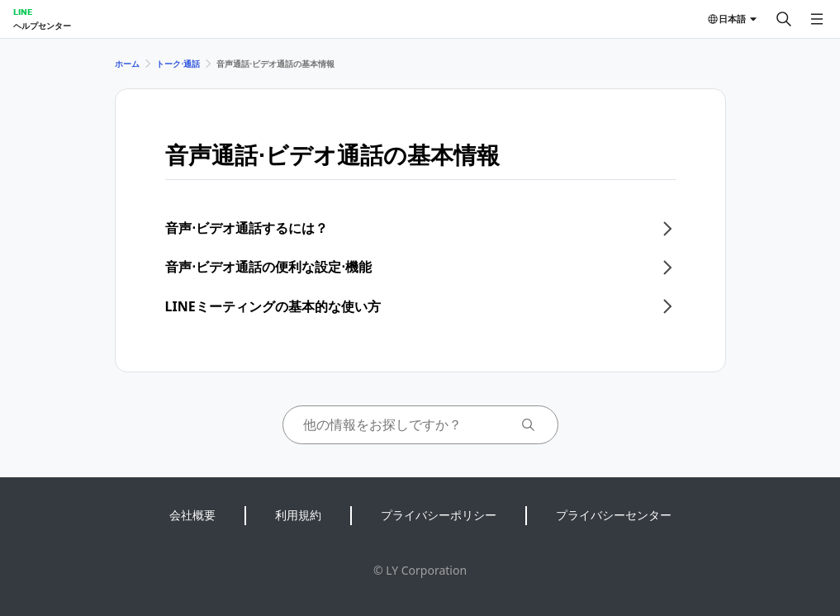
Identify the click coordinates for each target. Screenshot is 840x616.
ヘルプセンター (42, 26)
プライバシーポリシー (439, 515)
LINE (23, 12)
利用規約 (298, 515)
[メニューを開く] (817, 19)
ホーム (127, 64)
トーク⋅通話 (178, 64)
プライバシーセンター (614, 515)
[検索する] (784, 19)
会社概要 (192, 515)
